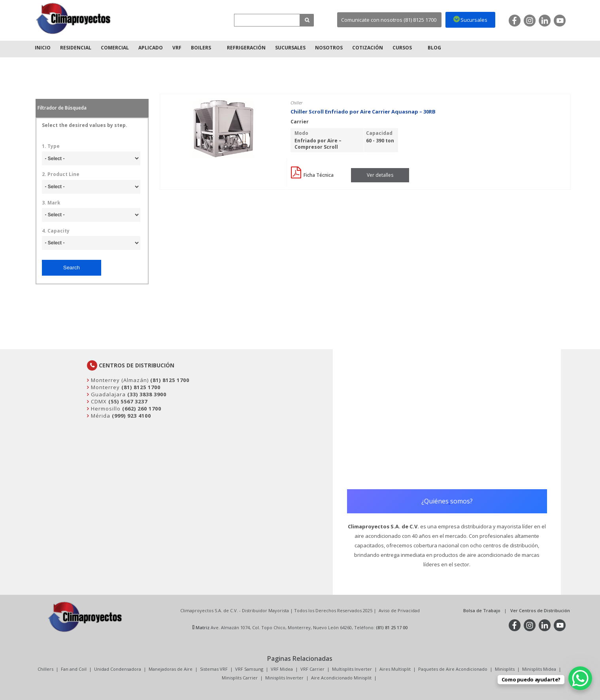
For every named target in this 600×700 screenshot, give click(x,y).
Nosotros (329, 48)
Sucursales (290, 48)
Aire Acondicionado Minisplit (341, 678)
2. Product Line (61, 174)
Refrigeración (246, 48)
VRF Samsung (249, 669)
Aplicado (151, 48)
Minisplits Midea (539, 669)
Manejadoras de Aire (171, 669)
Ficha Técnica (312, 175)
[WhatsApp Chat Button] (580, 678)
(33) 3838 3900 (147, 394)
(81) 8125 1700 (170, 380)
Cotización (368, 48)
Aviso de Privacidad (399, 610)
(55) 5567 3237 (128, 401)
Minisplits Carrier (240, 678)
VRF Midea (282, 669)
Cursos (402, 48)
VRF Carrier (312, 669)
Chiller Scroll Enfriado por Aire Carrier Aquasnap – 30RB (363, 112)
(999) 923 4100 (131, 416)
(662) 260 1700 (142, 409)
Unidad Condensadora (118, 669)
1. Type (51, 146)
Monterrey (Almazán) (119, 380)
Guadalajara (108, 394)
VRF (177, 48)
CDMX (98, 401)
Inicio (43, 48)
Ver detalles (380, 175)
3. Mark (51, 203)
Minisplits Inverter (284, 678)
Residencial (76, 48)
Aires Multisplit (395, 669)
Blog (434, 48)
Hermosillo (105, 409)
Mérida (100, 416)
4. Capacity (56, 231)
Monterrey (105, 387)
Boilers (201, 48)
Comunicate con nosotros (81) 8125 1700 (389, 20)
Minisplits (505, 669)
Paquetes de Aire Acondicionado (453, 669)
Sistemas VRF (214, 669)
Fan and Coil (74, 669)
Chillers (45, 669)
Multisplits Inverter (352, 669)
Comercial (115, 48)
